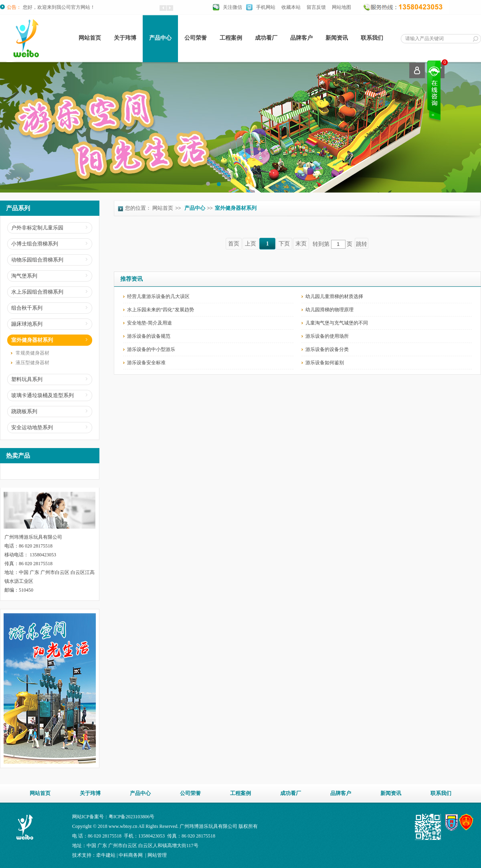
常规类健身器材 (32, 353)
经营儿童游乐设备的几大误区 (158, 296)
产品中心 (160, 38)
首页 (234, 244)
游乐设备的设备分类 (327, 349)
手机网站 (266, 7)
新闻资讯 (337, 38)
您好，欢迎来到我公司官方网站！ (59, 7)
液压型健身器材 (32, 363)
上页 (251, 244)
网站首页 (90, 38)
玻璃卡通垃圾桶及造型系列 (42, 395)
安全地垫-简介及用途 (150, 323)
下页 (284, 244)
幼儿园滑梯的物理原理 (329, 310)
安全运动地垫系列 (32, 427)
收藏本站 (291, 7)
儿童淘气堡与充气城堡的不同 (337, 323)
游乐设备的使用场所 (327, 336)
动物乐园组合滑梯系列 (37, 260)
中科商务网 (131, 855)
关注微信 (232, 7)
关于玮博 (125, 38)
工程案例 (231, 38)
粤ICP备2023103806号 (132, 817)
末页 (301, 244)
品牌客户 (301, 38)
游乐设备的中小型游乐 (151, 349)
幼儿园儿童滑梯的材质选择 (334, 296)
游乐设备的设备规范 (149, 336)
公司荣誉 (196, 38)
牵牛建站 (106, 855)
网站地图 (342, 7)
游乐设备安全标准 (146, 363)
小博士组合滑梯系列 (35, 244)
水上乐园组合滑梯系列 (37, 292)
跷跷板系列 (24, 411)
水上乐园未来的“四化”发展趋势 (161, 310)
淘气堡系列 (24, 276)
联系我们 (372, 38)
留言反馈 (316, 7)
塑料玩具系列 (27, 379)
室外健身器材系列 (32, 340)
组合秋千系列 (27, 308)
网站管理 (157, 855)
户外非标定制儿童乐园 (37, 228)
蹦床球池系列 (27, 324)
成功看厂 (266, 38)
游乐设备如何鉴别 (325, 363)
